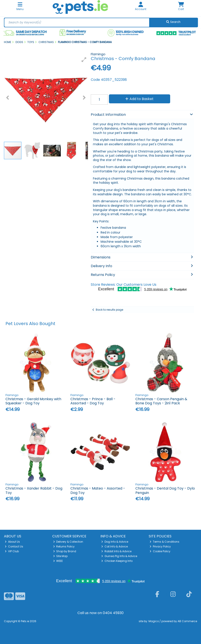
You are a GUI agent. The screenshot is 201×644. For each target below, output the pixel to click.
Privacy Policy (160, 546)
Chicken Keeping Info (117, 561)
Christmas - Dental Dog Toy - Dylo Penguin (165, 490)
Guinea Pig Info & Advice (119, 556)
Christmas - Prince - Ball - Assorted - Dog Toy (93, 401)
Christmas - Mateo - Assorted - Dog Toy (98, 490)
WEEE (58, 561)
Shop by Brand (65, 551)
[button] (84, 60)
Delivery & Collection (68, 542)
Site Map (60, 556)
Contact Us (14, 546)
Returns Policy (64, 546)
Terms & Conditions (164, 542)
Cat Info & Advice (114, 546)
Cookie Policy (160, 551)
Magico (154, 621)
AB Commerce (187, 621)
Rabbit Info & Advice (116, 551)
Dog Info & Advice (115, 542)
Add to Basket (139, 99)
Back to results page (109, 310)
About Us (12, 542)
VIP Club (12, 551)
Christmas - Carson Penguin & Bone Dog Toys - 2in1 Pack (161, 401)
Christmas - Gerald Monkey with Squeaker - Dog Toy (33, 401)
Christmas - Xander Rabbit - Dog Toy (34, 490)
